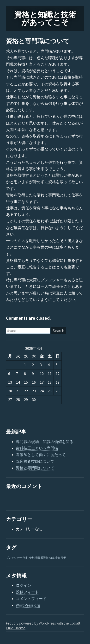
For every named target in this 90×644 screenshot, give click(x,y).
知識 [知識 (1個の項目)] (52, 558)
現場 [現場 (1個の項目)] (37, 558)
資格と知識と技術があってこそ (45, 19)
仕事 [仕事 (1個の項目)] (25, 558)
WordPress (47, 623)
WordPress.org (28, 605)
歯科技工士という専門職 (37, 448)
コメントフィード (31, 599)
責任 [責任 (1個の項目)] (58, 558)
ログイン (24, 585)
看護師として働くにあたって (41, 455)
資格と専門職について (38, 41)
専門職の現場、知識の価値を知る (45, 442)
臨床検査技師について (35, 461)
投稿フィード (27, 592)
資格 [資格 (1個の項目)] (64, 558)
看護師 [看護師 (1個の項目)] (45, 558)
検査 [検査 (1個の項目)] (31, 558)
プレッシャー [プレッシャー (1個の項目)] (14, 558)
